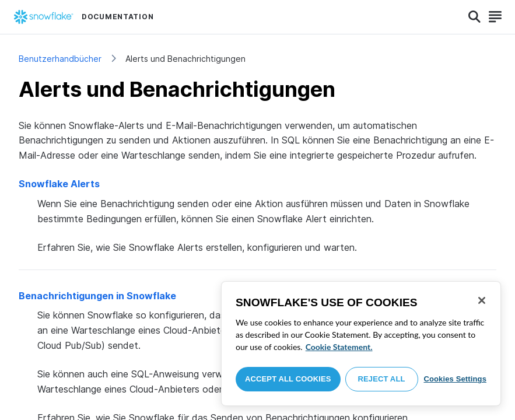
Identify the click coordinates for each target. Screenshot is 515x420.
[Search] (474, 17)
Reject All (382, 379)
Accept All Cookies (288, 379)
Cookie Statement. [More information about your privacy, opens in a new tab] (339, 347)
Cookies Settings (455, 379)
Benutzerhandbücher (60, 59)
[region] (361, 344)
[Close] (482, 300)
